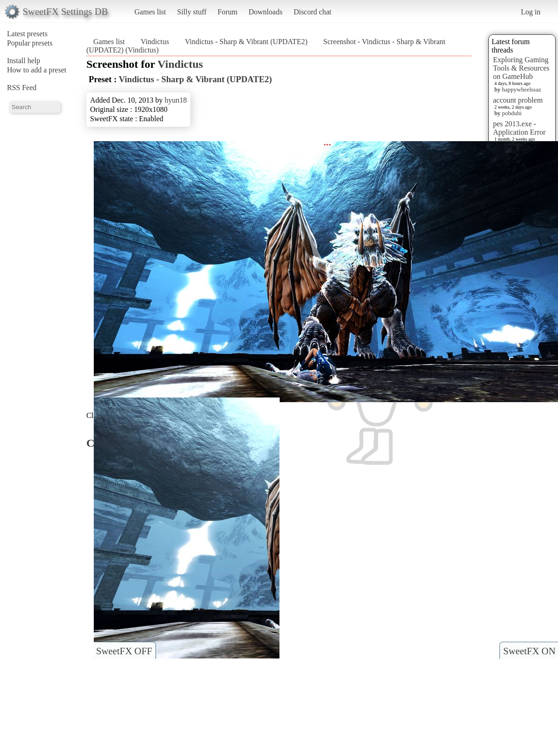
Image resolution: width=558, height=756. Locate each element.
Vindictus (155, 42)
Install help (24, 61)
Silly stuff (192, 12)
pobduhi (512, 113)
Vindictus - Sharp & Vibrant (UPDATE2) (246, 42)
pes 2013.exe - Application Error (519, 128)
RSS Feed (22, 88)
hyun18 (175, 100)
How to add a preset (37, 70)
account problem (518, 100)
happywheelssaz (521, 89)
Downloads (265, 12)
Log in (531, 12)
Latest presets (27, 34)
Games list (150, 12)
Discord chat (312, 12)
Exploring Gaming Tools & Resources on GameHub (521, 68)
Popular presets (30, 43)
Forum (228, 12)
